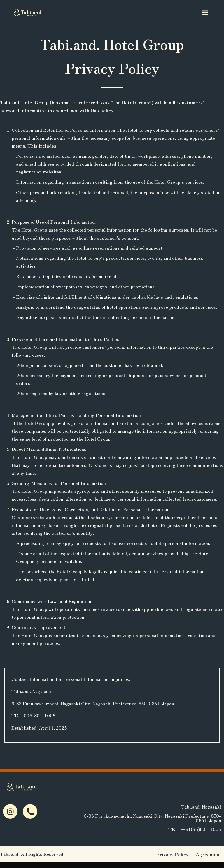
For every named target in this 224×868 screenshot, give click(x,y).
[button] (205, 12)
